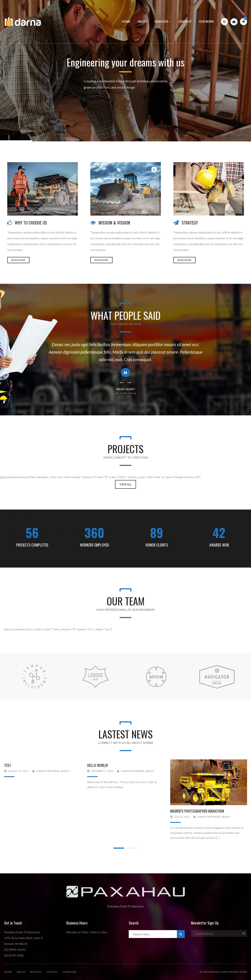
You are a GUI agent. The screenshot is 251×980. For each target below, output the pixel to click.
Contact (52, 972)
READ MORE (18, 260)
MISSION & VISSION (114, 223)
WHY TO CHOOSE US (31, 223)
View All (125, 484)
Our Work (69, 972)
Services (36, 972)
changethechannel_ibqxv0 (53, 771)
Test (8, 765)
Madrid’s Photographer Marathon (197, 811)
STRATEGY (190, 223)
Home (8, 972)
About (21, 972)
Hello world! (98, 765)
